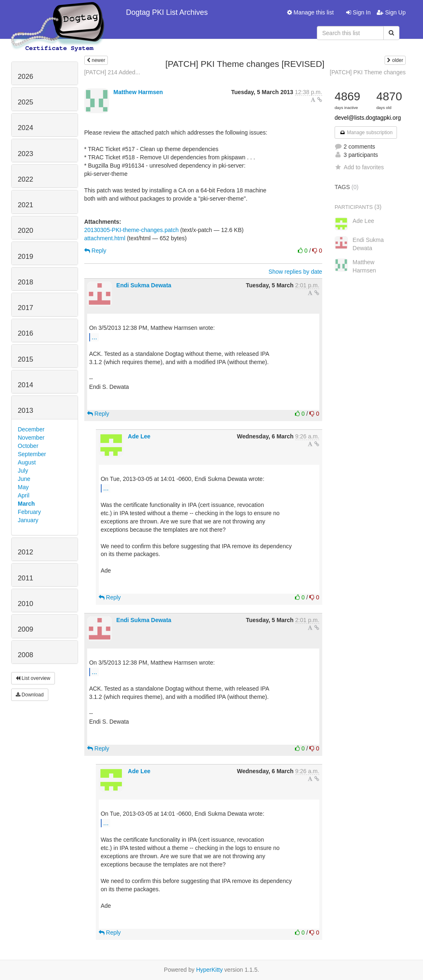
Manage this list (310, 12)
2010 (25, 604)
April (24, 495)
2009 (25, 629)
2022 (25, 179)
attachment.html (105, 238)
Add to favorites (359, 167)
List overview (33, 678)
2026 (25, 77)
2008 (25, 655)
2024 (25, 128)
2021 (25, 205)
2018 (25, 282)
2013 (25, 411)
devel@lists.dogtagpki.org (368, 118)
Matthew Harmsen (138, 92)
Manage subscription (366, 133)
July (23, 471)
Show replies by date (295, 272)
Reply (95, 251)
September (32, 454)
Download (30, 695)
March (26, 504)
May (23, 487)
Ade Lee (139, 436)
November (31, 438)
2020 (25, 231)
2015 (25, 359)
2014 (25, 385)
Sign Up (391, 12)
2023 (25, 154)
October (28, 446)
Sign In (358, 12)
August (27, 462)
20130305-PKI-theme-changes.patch (132, 230)
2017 (25, 308)
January (28, 520)
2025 (25, 102)
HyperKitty (210, 970)
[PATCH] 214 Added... (112, 72)
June (24, 479)
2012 (25, 552)
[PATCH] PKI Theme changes (368, 72)
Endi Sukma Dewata (144, 285)
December (31, 429)
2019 (25, 257)
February (29, 512)
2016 (25, 333)
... (94, 337)
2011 (25, 578)
